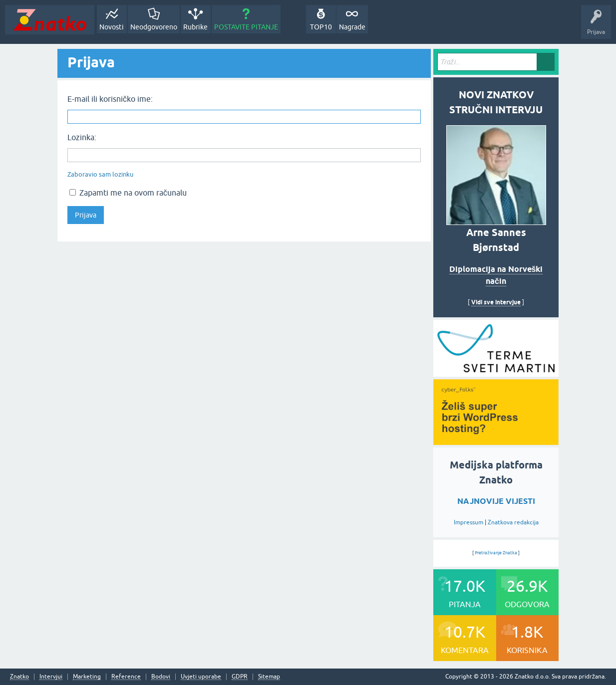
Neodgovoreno (154, 27)
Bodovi (161, 677)
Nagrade (352, 27)
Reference (126, 677)
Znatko (19, 677)
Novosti (112, 27)
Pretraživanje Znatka (496, 553)
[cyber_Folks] (496, 373)
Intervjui (51, 677)
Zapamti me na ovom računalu (128, 193)
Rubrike (195, 27)
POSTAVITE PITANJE (246, 27)
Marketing (87, 677)
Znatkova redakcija (513, 522)
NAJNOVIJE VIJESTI (496, 501)
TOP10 (321, 27)
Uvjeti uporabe (201, 677)
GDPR (240, 677)
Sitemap (269, 677)
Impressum (468, 522)
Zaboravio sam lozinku (100, 174)
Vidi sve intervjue (496, 302)
